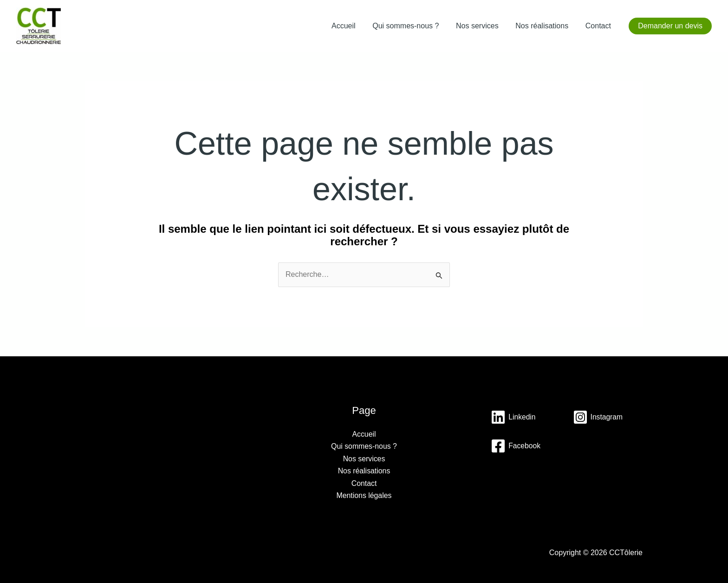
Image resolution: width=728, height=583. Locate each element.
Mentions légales (364, 495)
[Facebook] (516, 475)
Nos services (483, 26)
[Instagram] (516, 446)
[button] (670, 26)
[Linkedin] (513, 417)
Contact (599, 26)
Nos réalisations (545, 26)
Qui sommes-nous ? (413, 26)
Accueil (353, 26)
